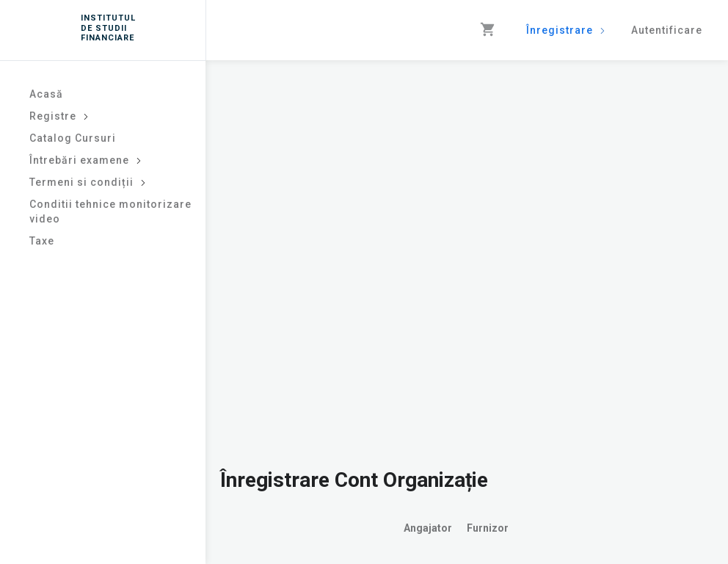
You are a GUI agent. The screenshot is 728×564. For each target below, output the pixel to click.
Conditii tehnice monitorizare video (110, 211)
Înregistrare (566, 30)
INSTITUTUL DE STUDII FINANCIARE (106, 28)
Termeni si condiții (88, 182)
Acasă (46, 94)
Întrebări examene (85, 160)
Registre (59, 116)
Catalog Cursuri (73, 138)
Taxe (42, 241)
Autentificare (667, 30)
